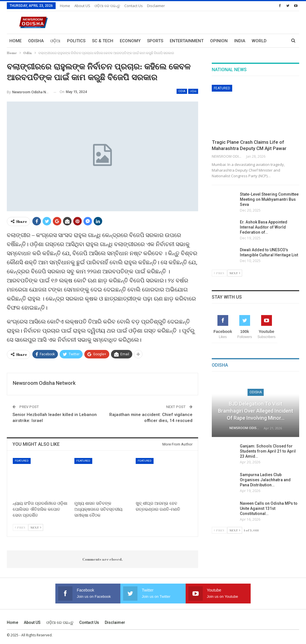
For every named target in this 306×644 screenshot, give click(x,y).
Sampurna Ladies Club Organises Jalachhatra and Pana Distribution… (265, 480)
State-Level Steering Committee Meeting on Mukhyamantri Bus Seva (269, 199)
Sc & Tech (103, 41)
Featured (22, 461)
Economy (130, 41)
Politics (76, 41)
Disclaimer (156, 6)
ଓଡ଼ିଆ (55, 41)
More (258, 41)
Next (36, 527)
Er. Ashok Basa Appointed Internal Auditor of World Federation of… (264, 227)
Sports (155, 41)
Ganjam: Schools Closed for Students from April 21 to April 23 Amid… (268, 451)
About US (82, 6)
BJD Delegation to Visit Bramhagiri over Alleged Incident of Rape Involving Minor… (256, 411)
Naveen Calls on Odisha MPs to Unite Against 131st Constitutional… (269, 508)
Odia (182, 91)
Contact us (134, 6)
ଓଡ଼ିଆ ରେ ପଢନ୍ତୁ (107, 6)
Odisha (36, 41)
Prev (20, 527)
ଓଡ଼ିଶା (193, 91)
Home (65, 6)
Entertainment (187, 41)
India (240, 41)
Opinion (219, 41)
